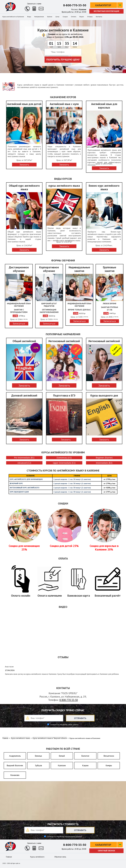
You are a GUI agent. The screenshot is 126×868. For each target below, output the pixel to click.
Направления (39, 17)
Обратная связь (60, 857)
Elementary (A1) (64, 458)
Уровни (50, 17)
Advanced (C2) (24, 463)
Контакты (99, 17)
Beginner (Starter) (104, 458)
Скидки (65, 17)
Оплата (74, 17)
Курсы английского (37, 857)
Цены (57, 17)
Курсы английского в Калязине (13, 17)
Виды (29, 17)
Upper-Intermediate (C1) (64, 463)
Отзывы (90, 17)
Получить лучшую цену (63, 60)
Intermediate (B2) (104, 463)
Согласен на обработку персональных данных (64, 837)
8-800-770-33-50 (75, 5)
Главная (9, 857)
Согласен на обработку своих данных (64, 725)
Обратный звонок (106, 851)
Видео (82, 17)
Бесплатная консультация (106, 11)
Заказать (24, 385)
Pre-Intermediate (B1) (24, 458)
